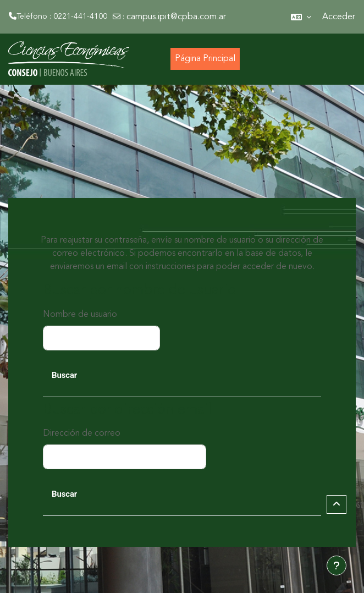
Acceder (339, 17)
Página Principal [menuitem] (205, 59)
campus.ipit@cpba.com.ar (176, 17)
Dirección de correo (82, 433)
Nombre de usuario (80, 315)
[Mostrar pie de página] (337, 565)
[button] (301, 17)
